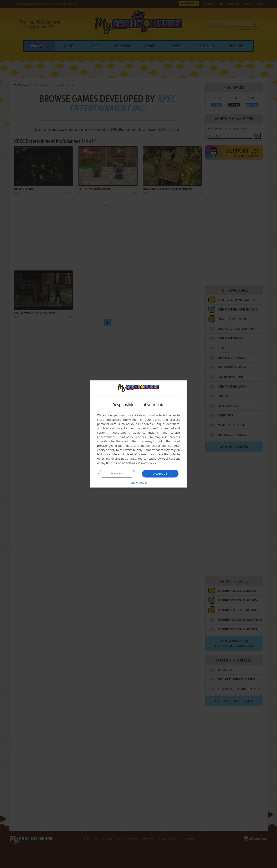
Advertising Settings (123, 458)
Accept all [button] (160, 473)
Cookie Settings (126, 463)
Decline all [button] (117, 474)
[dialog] (138, 434)
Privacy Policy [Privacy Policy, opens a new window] (147, 463)
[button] (138, 483)
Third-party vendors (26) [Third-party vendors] (135, 437)
